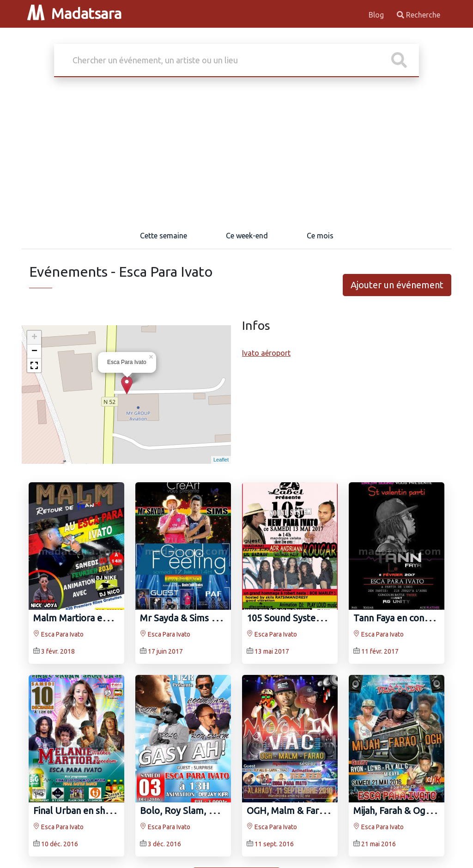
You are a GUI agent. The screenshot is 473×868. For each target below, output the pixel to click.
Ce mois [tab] (320, 236)
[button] (34, 365)
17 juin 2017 (165, 651)
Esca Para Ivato (58, 634)
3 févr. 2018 (58, 651)
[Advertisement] (236, 153)
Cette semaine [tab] (164, 236)
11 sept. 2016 (274, 844)
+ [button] (34, 338)
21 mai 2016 (379, 844)
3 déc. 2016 (164, 844)
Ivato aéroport (266, 353)
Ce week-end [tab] (247, 236)
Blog (377, 15)
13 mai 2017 (272, 651)
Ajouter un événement (397, 285)
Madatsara (74, 13)
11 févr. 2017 (380, 651)
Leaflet (221, 460)
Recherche (418, 15)
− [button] (34, 352)
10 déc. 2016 (60, 844)
